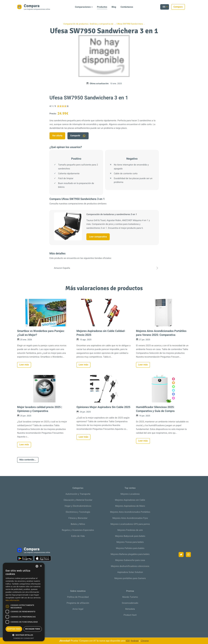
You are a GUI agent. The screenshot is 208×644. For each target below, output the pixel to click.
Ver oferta (57, 136)
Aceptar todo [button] (14, 629)
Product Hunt (130, 615)
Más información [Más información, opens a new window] (12, 600)
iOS (128, 641)
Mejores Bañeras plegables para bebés (130, 554)
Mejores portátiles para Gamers (130, 578)
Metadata (130, 609)
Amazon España (104, 268)
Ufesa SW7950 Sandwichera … (131, 24)
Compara (184, 7)
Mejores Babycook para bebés (130, 536)
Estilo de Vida (78, 536)
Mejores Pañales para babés (130, 548)
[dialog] (24, 602)
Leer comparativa (98, 237)
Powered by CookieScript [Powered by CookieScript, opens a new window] (24, 638)
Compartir (78, 136)
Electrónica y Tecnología (78, 512)
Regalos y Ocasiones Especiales (78, 530)
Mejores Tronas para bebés (130, 542)
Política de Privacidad (78, 597)
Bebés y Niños (78, 524)
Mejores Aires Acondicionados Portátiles (130, 512)
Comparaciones (83, 7)
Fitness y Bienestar (78, 518)
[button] (24, 635)
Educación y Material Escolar (78, 500)
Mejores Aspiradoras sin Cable (130, 500)
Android (135, 641)
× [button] (41, 566)
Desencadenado (130, 603)
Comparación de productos (76, 24)
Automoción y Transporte (78, 494)
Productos (102, 7)
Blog (114, 7)
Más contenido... (28, 460)
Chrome (145, 641)
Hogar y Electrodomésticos (78, 506)
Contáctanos (127, 7)
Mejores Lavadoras (130, 494)
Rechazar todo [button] (33, 629)
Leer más (24, 365)
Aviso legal (78, 609)
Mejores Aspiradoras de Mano (130, 506)
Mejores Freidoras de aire (130, 530)
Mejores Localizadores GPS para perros (130, 524)
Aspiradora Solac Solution (130, 572)
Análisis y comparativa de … (103, 24)
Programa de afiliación (78, 603)
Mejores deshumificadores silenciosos (130, 566)
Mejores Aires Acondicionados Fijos (130, 518)
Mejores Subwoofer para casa (130, 560)
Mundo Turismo (130, 597)
